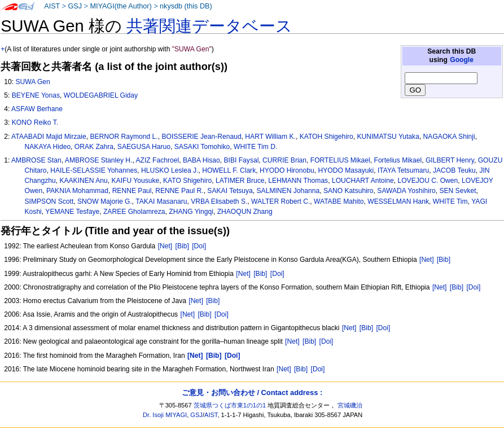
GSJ (75, 6)
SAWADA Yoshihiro (406, 191)
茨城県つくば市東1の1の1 (230, 405)
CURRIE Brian (284, 160)
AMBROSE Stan (36, 160)
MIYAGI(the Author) (120, 6)
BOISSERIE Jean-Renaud (201, 137)
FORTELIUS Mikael (340, 160)
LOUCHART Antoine (363, 181)
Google (462, 60)
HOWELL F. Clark (229, 170)
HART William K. (270, 137)
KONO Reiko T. (35, 122)
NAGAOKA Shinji (449, 137)
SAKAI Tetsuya (230, 191)
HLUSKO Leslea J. (170, 170)
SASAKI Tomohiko (202, 147)
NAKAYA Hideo (48, 147)
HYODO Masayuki (346, 170)
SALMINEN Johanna (288, 191)
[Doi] (199, 246)
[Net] (165, 246)
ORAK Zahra (94, 147)
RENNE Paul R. (179, 191)
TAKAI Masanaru (161, 201)
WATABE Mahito (339, 201)
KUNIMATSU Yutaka (388, 137)
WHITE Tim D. (255, 147)
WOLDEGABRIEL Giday (101, 95)
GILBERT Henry (450, 160)
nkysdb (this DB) (186, 6)
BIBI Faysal (242, 160)
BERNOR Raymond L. (124, 137)
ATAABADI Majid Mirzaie (49, 137)
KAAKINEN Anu (83, 181)
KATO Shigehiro (187, 181)
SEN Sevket (457, 191)
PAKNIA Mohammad (77, 191)
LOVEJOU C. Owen (428, 181)
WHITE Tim (450, 201)
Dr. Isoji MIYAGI (165, 415)
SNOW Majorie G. (105, 201)
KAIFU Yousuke (136, 181)
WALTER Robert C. (281, 201)
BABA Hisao (201, 160)
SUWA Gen (32, 82)
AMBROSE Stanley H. (99, 160)
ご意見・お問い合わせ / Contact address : (252, 393)
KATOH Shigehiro (326, 137)
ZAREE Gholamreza (134, 212)
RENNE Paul (132, 191)
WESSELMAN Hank (398, 201)
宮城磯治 (350, 405)
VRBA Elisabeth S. (219, 201)
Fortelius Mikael (398, 160)
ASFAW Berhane (37, 109)
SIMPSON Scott (49, 201)
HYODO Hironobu (287, 170)
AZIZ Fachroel (158, 160)
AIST (52, 6)
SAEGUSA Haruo (144, 147)
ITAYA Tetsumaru (403, 170)
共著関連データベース (209, 26)
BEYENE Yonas (36, 95)
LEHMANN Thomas (298, 181)
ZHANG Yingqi (191, 212)
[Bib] (182, 246)
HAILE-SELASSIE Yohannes (94, 170)
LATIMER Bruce (240, 181)
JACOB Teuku (454, 170)
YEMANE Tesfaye (72, 212)
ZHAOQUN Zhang (245, 212)
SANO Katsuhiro (349, 191)
